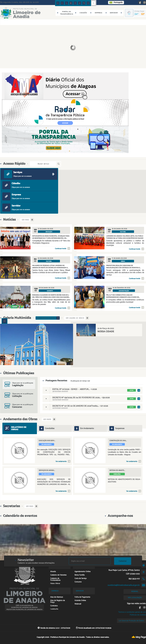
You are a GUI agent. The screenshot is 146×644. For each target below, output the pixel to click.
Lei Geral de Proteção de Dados (131, 621)
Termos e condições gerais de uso (132, 612)
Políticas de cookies (138, 615)
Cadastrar (123, 561)
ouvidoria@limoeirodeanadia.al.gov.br (124, 585)
